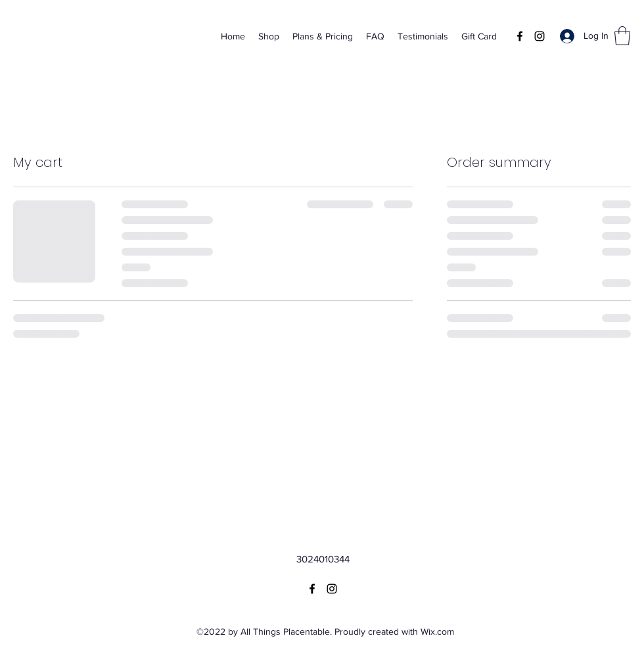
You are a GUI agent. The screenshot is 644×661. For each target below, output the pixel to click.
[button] (622, 36)
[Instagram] (540, 36)
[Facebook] (520, 36)
